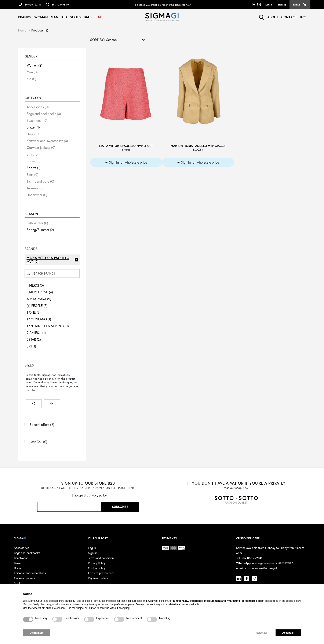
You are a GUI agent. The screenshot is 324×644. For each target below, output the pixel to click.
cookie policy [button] (293, 601)
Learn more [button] (37, 633)
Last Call (38, 442)
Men (32, 72)
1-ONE (34, 312)
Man (55, 17)
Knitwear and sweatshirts (47, 141)
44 (52, 404)
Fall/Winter (37, 223)
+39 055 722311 (32, 5)
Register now (183, 5)
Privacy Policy (97, 563)
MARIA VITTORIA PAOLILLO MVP (48, 260)
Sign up (282, 5)
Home (22, 30)
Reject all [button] (261, 633)
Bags (88, 17)
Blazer (33, 127)
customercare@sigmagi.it (261, 568)
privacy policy (98, 495)
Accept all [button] (288, 633)
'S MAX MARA (39, 299)
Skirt (32, 174)
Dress (33, 134)
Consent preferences (101, 573)
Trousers (35, 188)
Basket (297, 5)
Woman (41, 17)
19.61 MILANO (39, 319)
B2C (303, 17)
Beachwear (37, 120)
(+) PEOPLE (37, 306)
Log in (269, 5)
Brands (25, 17)
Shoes (75, 17)
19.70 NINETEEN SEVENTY (48, 326)
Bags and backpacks (44, 114)
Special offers (42, 425)
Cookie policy (97, 568)
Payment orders (98, 578)
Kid (64, 17)
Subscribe (120, 507)
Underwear (37, 195)
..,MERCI (35, 285)
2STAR (34, 339)
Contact (289, 17)
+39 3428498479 (60, 5)
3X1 (31, 346)
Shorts (34, 168)
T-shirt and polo (40, 181)
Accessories (38, 107)
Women (34, 65)
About (273, 17)
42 (34, 404)
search (262, 17)
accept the (90, 495)
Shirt (33, 154)
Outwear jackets (41, 147)
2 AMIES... (36, 333)
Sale (99, 17)
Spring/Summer (40, 230)
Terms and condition (101, 558)
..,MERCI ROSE (40, 292)
